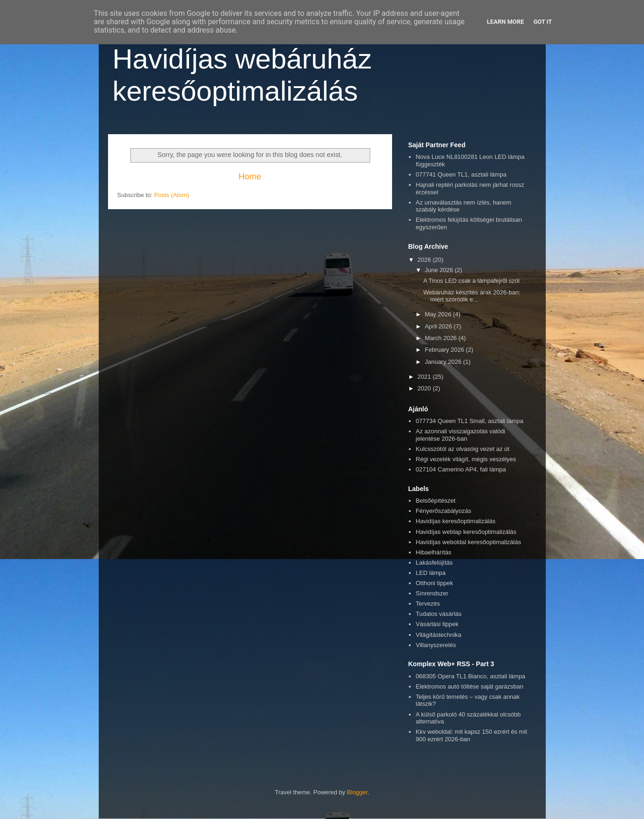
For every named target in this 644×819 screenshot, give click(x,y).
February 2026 (445, 350)
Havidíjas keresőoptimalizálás (456, 521)
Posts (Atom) (172, 195)
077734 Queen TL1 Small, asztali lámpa (470, 421)
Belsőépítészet (436, 501)
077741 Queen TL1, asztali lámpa (461, 174)
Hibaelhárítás (434, 552)
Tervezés (428, 604)
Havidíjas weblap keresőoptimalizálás (466, 532)
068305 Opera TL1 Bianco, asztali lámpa (471, 676)
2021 (425, 377)
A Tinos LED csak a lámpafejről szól (471, 281)
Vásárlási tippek (437, 624)
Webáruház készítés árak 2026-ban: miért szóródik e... (472, 296)
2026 (425, 260)
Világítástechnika (439, 635)
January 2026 (444, 362)
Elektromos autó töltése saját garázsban (470, 686)
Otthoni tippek (434, 583)
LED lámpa (431, 573)
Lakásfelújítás (434, 563)
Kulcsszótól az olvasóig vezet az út (463, 449)
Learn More (506, 22)
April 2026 (439, 326)
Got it (542, 22)
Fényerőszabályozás (444, 511)
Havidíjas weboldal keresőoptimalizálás (468, 542)
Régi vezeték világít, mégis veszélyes (466, 459)
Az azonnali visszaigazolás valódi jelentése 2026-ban (461, 435)
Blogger (357, 792)
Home (250, 177)
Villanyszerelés (436, 645)
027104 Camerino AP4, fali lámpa (461, 469)
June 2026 (440, 270)
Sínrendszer (432, 593)
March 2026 (441, 338)
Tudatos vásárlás (439, 614)
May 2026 (439, 314)
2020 (425, 388)
